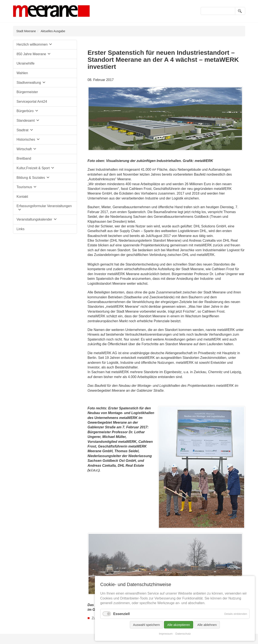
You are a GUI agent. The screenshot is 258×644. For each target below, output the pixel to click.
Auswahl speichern (146, 625)
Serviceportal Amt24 (32, 102)
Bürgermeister (27, 92)
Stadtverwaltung (29, 83)
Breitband (24, 158)
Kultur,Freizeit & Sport (33, 168)
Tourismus (24, 187)
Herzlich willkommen (32, 44)
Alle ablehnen (207, 625)
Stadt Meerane (26, 31)
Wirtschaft (24, 149)
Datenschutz (183, 634)
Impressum (166, 634)
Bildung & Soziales (31, 178)
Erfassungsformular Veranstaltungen (44, 206)
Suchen (240, 11)
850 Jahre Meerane (31, 54)
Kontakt (22, 197)
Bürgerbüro (25, 111)
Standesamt (26, 121)
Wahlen (22, 73)
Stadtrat (23, 130)
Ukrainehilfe (26, 63)
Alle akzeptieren (179, 625)
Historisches (26, 139)
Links (21, 229)
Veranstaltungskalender (34, 219)
